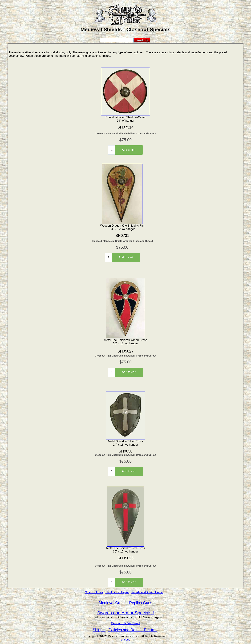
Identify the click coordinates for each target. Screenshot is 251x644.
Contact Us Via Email (126, 623)
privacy (125, 640)
